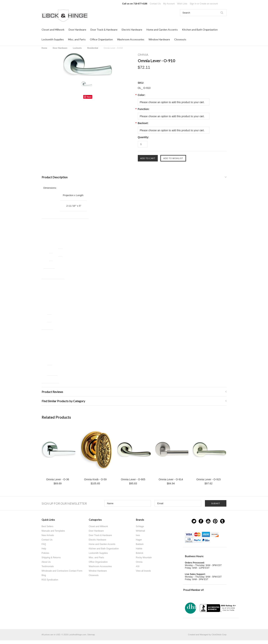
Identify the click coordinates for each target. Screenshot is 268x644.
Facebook (201, 521)
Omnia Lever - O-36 (58, 479)
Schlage (140, 526)
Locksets (77, 48)
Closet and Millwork (53, 30)
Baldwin (140, 544)
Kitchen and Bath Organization (200, 30)
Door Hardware (77, 30)
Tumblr (222, 521)
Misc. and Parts (77, 39)
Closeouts (180, 39)
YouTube (208, 521)
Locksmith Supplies (53, 39)
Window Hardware (159, 39)
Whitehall (140, 531)
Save (89, 97)
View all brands (143, 571)
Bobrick (140, 553)
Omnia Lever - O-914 (171, 479)
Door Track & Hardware (104, 30)
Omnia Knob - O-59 (95, 479)
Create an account (209, 4)
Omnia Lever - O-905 (133, 479)
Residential (93, 48)
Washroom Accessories (131, 39)
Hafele (139, 549)
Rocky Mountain (144, 558)
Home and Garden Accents (162, 30)
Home (44, 48)
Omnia (139, 562)
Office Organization (101, 39)
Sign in (193, 4)
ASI (138, 566)
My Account (169, 4)
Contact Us (155, 4)
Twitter (194, 521)
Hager (139, 540)
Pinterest (215, 521)
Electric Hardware (132, 30)
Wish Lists (182, 4)
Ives (138, 535)
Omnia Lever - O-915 (209, 479)
